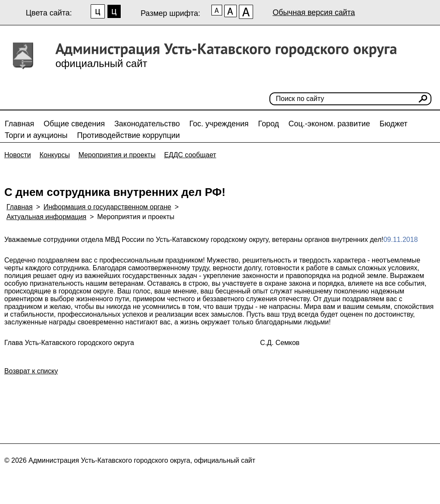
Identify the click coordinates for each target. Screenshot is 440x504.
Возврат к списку (31, 371)
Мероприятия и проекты (117, 155)
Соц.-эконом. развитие (329, 124)
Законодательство (147, 124)
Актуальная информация (46, 217)
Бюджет (393, 124)
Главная (20, 124)
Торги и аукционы (36, 135)
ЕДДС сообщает (190, 155)
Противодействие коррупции (128, 135)
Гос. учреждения (219, 124)
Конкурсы (55, 155)
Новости (18, 155)
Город (269, 124)
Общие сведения (74, 124)
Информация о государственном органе (107, 207)
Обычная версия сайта (314, 12)
